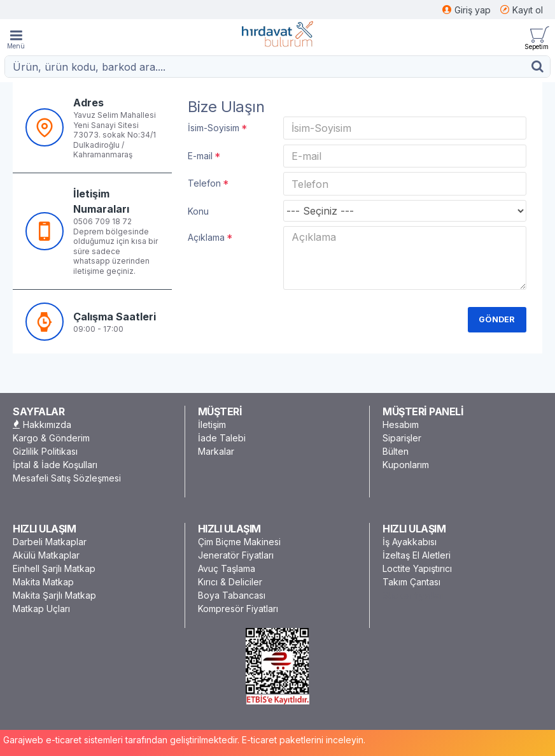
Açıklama (206, 242)
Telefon (204, 186)
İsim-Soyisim (214, 128)
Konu (198, 216)
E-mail (200, 157)
